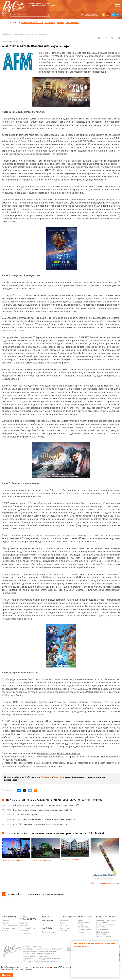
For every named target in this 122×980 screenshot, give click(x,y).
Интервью (48, 921)
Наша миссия (25, 923)
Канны (60, 23)
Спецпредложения (9, 925)
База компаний (105, 917)
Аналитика (84, 917)
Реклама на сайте (9, 928)
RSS (103, 15)
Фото (45, 925)
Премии (63, 923)
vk (118, 15)
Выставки (63, 925)
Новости (5, 920)
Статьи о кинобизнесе (83, 926)
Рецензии (81, 932)
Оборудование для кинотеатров (103, 933)
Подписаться (91, 14)
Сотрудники (24, 931)
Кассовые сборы (84, 929)
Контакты (6, 931)
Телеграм (58, 777)
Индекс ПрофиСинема (83, 921)
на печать (112, 38)
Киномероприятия (103, 937)
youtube (108, 15)
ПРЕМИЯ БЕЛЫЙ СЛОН (32, 23)
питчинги (50, 23)
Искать (48, 15)
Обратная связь (26, 933)
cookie (46, 967)
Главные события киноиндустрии (26, 34)
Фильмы (47, 928)
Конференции (65, 931)
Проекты (6, 923)
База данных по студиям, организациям (106, 921)
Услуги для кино (102, 929)
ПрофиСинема (7, 34)
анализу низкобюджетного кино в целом (58, 753)
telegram (113, 15)
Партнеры (24, 925)
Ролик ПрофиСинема (28, 928)
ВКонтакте (46, 777)
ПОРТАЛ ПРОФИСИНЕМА (28, 918)
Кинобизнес (72, 23)
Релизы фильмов (49, 932)
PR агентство (10, 917)
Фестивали (64, 920)
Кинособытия (68, 917)
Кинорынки (43, 34)
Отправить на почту (119, 37)
